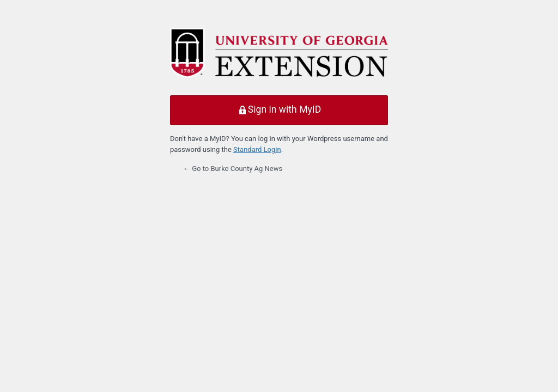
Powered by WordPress (279, 55)
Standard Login (257, 149)
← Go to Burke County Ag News (233, 169)
